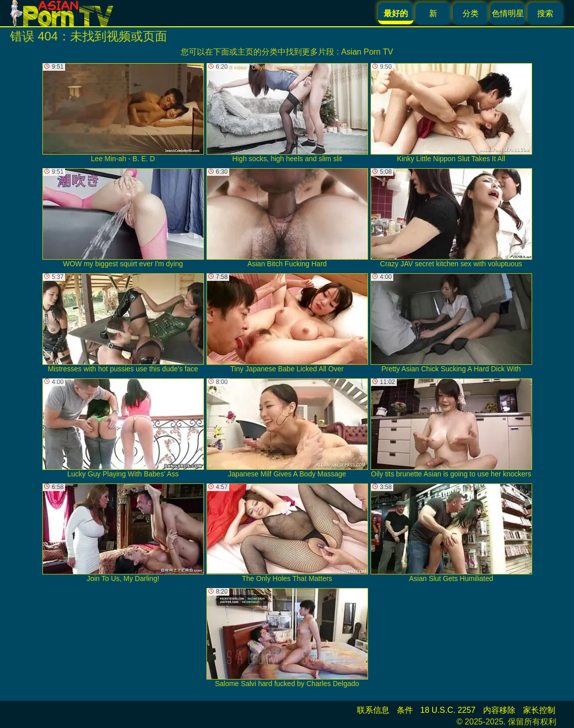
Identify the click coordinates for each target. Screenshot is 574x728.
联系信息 (373, 710)
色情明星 (508, 13)
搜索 (545, 13)
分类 (471, 13)
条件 (405, 710)
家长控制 (539, 710)
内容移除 (499, 710)
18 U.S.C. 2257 (448, 710)
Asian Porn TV (367, 52)
